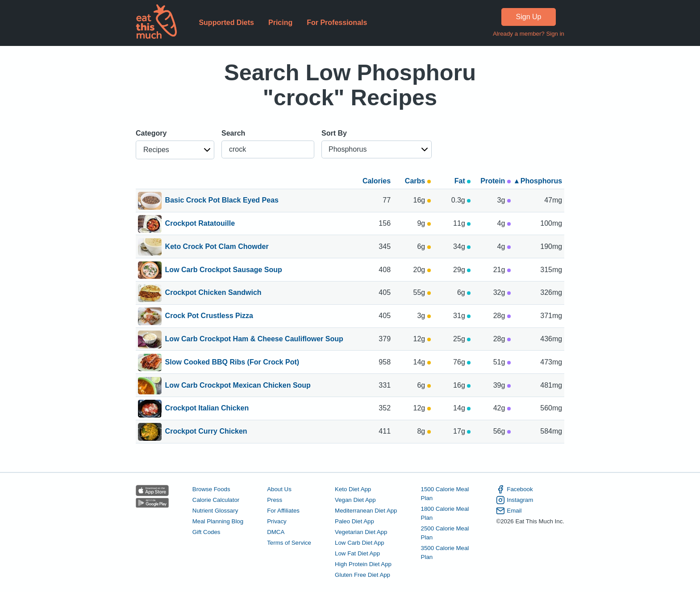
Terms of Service (289, 543)
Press (275, 500)
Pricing (280, 23)
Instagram (515, 500)
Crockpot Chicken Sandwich (213, 293)
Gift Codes (206, 532)
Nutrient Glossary (215, 511)
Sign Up (529, 17)
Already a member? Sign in (529, 34)
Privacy (277, 521)
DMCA (276, 532)
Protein (496, 181)
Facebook (514, 489)
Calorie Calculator (216, 500)
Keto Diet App (353, 489)
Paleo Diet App (354, 521)
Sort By (334, 133)
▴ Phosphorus (538, 181)
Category (151, 133)
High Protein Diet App (363, 564)
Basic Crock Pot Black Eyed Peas (222, 201)
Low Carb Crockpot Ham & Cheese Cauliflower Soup (254, 339)
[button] (175, 150)
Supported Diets (226, 23)
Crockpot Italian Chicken (207, 409)
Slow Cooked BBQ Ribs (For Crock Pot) (232, 363)
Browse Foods (211, 489)
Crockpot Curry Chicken (206, 432)
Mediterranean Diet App (366, 511)
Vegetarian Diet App (361, 532)
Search (233, 133)
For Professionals (337, 23)
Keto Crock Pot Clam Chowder (217, 247)
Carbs (418, 181)
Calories (377, 181)
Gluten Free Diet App (362, 575)
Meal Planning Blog (218, 521)
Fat (462, 181)
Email (509, 511)
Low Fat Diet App (357, 553)
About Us (279, 489)
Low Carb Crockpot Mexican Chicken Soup (238, 386)
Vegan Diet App (355, 500)
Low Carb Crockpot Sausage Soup (224, 270)
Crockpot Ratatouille (200, 224)
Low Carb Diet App (360, 543)
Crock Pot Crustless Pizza (209, 316)
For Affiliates (283, 511)
